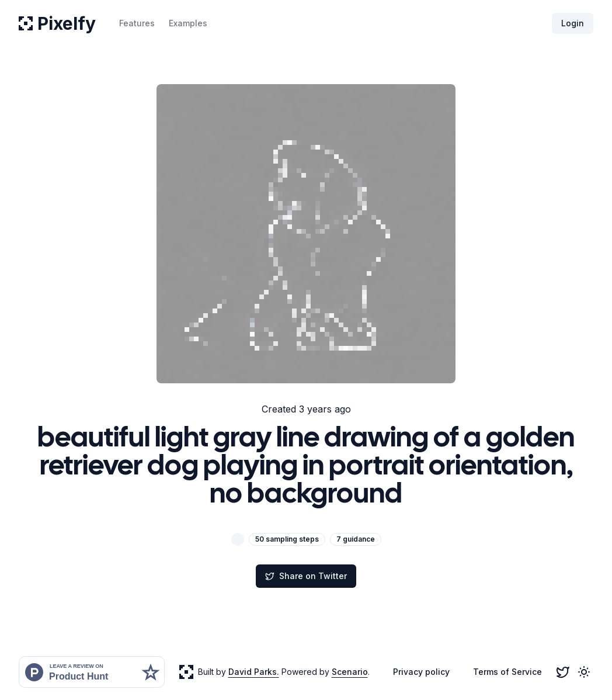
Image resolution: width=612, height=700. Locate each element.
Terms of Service (507, 672)
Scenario (350, 672)
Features (137, 23)
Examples (188, 23)
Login (573, 23)
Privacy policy (421, 672)
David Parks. (254, 672)
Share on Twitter (306, 576)
